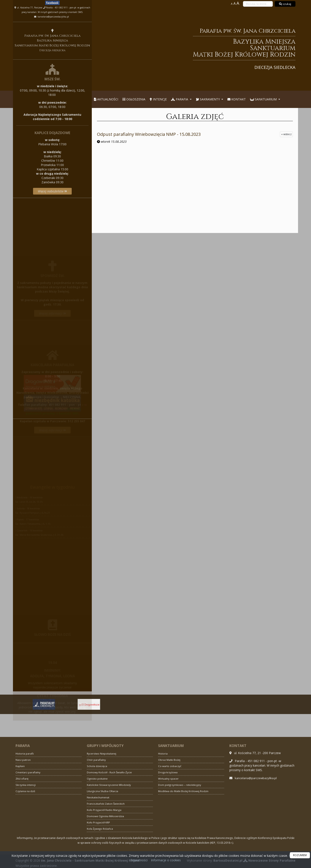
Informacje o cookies (166, 860)
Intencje (158, 99)
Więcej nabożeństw (52, 191)
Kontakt (237, 99)
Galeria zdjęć (195, 117)
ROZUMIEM (300, 855)
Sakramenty (208, 99)
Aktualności (106, 99)
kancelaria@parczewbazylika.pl (53, 17)
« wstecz (286, 134)
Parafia (180, 99)
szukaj (285, 4)
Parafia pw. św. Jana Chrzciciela (198, 49)
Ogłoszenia (134, 99)
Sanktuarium (264, 99)
